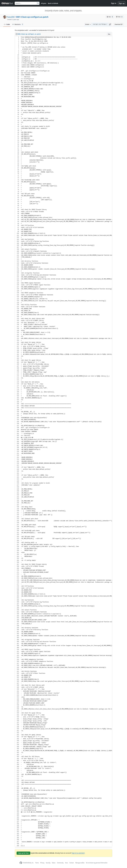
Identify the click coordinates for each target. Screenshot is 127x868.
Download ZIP (119, 24)
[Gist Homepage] (7, 3)
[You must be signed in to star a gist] (110, 17)
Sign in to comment (78, 853)
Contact (72, 863)
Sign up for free (23, 853)
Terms (37, 863)
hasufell (11, 17)
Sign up (122, 3)
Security (48, 863)
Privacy (42, 863)
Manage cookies (80, 863)
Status (54, 863)
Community (60, 863)
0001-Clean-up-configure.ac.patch (32, 17)
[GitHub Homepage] (21, 863)
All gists (44, 3)
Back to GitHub (53, 3)
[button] (110, 24)
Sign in (114, 3)
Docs (66, 863)
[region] (63, 442)
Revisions (18, 24)
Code (7, 24)
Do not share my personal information (97, 863)
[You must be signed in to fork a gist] (119, 17)
